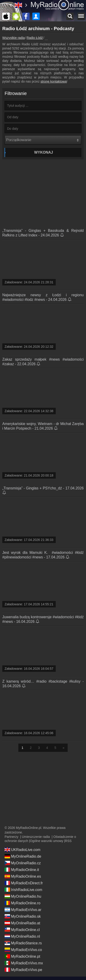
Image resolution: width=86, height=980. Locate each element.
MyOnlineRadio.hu (23, 896)
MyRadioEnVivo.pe (23, 970)
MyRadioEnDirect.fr (24, 883)
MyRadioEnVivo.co (23, 950)
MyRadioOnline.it (22, 870)
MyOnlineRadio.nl (22, 936)
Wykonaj (44, 152)
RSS (68, 841)
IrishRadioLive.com (23, 890)
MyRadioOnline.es (23, 876)
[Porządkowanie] (43, 140)
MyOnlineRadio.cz (23, 863)
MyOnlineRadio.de (23, 856)
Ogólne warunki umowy (47, 841)
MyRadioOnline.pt (22, 956)
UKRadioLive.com (22, 850)
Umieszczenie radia (36, 837)
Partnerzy (11, 837)
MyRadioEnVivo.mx (24, 963)
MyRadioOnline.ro (22, 903)
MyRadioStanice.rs (23, 943)
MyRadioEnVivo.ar (23, 910)
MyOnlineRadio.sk (23, 916)
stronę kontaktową (54, 81)
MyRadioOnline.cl (22, 930)
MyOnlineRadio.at (22, 923)
